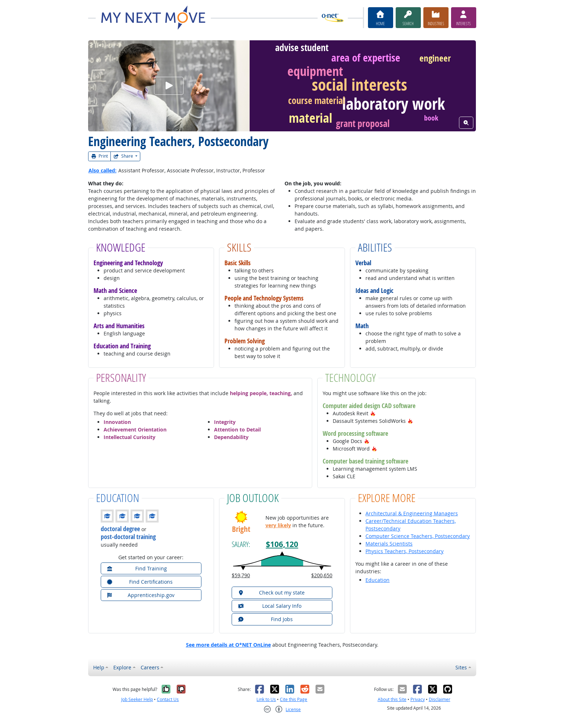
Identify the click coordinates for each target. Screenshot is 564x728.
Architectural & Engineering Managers (412, 513)
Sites (461, 667)
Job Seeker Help (137, 699)
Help (99, 667)
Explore (122, 667)
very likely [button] (278, 525)
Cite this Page (294, 699)
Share (124, 156)
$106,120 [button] (282, 544)
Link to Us (266, 699)
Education (377, 580)
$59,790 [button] (241, 575)
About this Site (392, 699)
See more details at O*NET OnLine (228, 645)
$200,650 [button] (322, 575)
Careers (150, 667)
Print (100, 156)
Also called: (103, 170)
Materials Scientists (389, 544)
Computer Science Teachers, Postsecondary (418, 536)
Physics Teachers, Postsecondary (404, 551)
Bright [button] (241, 529)
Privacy (418, 699)
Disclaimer (440, 699)
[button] (373, 413)
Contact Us (168, 699)
